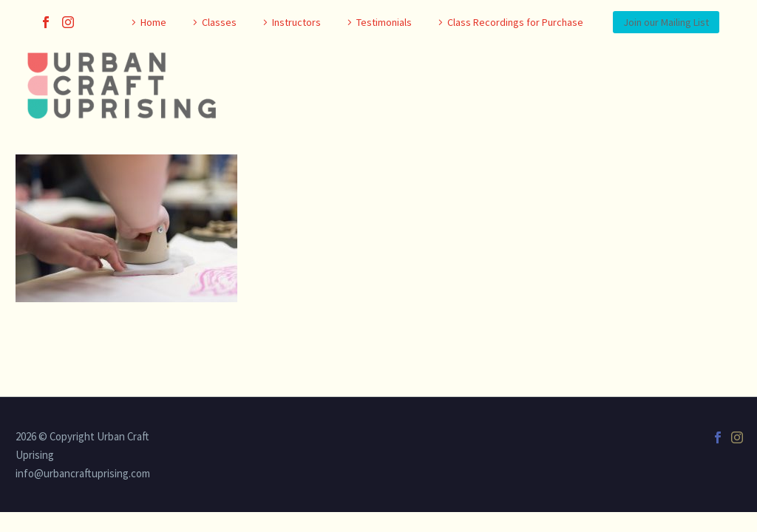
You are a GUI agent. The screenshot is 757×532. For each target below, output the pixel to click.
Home (153, 22)
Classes (219, 22)
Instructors (296, 22)
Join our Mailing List (666, 22)
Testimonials (384, 22)
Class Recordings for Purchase (515, 22)
